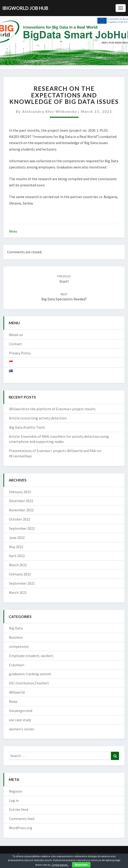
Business (16, 637)
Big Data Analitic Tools (27, 427)
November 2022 (21, 510)
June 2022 (17, 538)
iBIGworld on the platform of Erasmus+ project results (52, 409)
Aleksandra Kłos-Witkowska (49, 111)
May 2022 (16, 547)
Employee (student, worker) (31, 656)
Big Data (16, 628)
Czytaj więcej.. (60, 865)
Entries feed (19, 809)
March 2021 (18, 592)
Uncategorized (21, 711)
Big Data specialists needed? (64, 297)
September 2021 (22, 583)
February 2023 (20, 492)
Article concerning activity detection (38, 418)
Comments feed (22, 819)
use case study (20, 720)
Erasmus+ (17, 665)
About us (16, 335)
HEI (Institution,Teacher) (29, 683)
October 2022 (20, 519)
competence (19, 646)
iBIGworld (17, 692)
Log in (14, 800)
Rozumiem (81, 865)
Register (16, 791)
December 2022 (21, 501)
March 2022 (18, 565)
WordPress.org (21, 828)
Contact (15, 344)
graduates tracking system (30, 674)
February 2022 (20, 574)
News (13, 231)
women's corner (22, 729)
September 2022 (22, 528)
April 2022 (17, 556)
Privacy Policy (20, 353)
